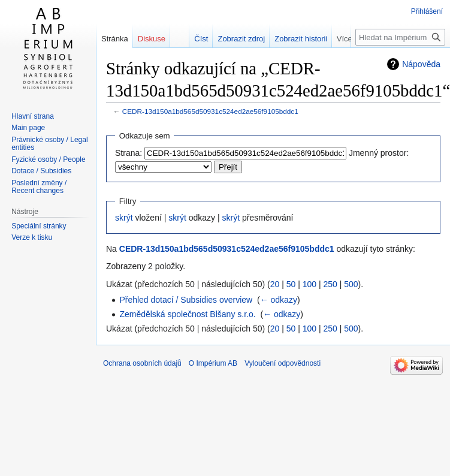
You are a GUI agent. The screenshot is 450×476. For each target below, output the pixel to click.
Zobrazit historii (307, 39)
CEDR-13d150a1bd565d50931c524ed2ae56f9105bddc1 (210, 111)
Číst (208, 39)
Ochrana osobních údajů (142, 363)
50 (291, 284)
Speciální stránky (39, 226)
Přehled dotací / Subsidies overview (186, 300)
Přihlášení (427, 11)
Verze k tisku (32, 237)
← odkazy (279, 300)
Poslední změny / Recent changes (39, 187)
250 (330, 284)
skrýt (124, 218)
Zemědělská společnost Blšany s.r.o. (187, 314)
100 (309, 284)
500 (351, 284)
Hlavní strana (33, 116)
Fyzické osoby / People (48, 159)
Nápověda (421, 64)
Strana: (129, 153)
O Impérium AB (213, 363)
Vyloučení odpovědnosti (283, 363)
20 (275, 284)
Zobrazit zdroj (248, 39)
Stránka (115, 39)
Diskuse (152, 39)
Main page (28, 128)
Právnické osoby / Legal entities (49, 144)
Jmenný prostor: (379, 153)
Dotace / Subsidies (41, 171)
